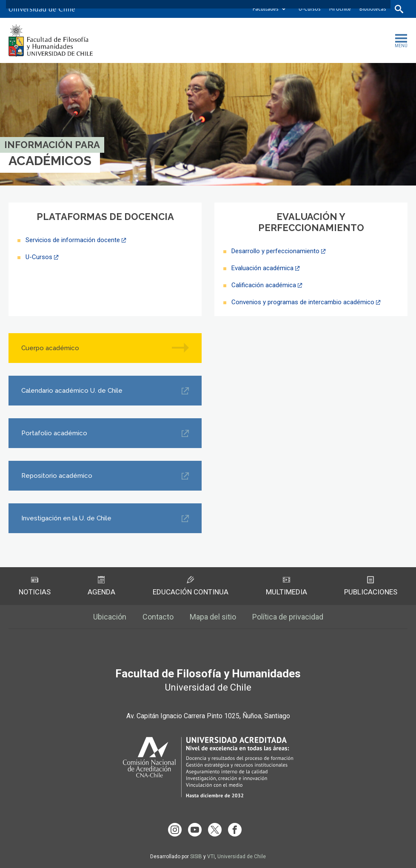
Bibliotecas (373, 9)
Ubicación (110, 617)
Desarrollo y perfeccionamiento (275, 251)
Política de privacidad (288, 617)
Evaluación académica (262, 268)
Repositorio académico (57, 476)
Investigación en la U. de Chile (66, 518)
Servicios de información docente (73, 240)
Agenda (101, 586)
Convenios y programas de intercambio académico (303, 302)
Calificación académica (264, 285)
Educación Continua (191, 586)
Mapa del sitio (213, 617)
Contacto (158, 617)
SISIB (196, 857)
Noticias (35, 586)
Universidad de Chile (242, 857)
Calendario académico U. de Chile (72, 391)
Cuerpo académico (50, 348)
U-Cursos (310, 9)
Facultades (266, 9)
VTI (211, 857)
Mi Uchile (340, 9)
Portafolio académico (54, 433)
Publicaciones (371, 586)
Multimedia (286, 586)
